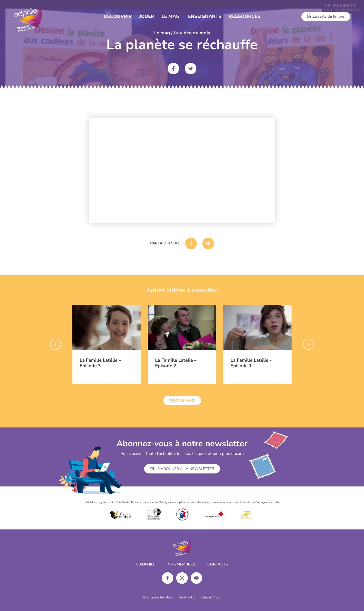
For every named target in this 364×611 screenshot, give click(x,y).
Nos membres (181, 564)
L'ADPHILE (146, 564)
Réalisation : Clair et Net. (200, 597)
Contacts (218, 564)
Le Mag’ (171, 16)
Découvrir (118, 16)
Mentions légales (158, 597)
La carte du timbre (326, 16)
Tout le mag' (182, 401)
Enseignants (205, 16)
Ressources (245, 16)
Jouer (147, 16)
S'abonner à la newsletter (182, 469)
